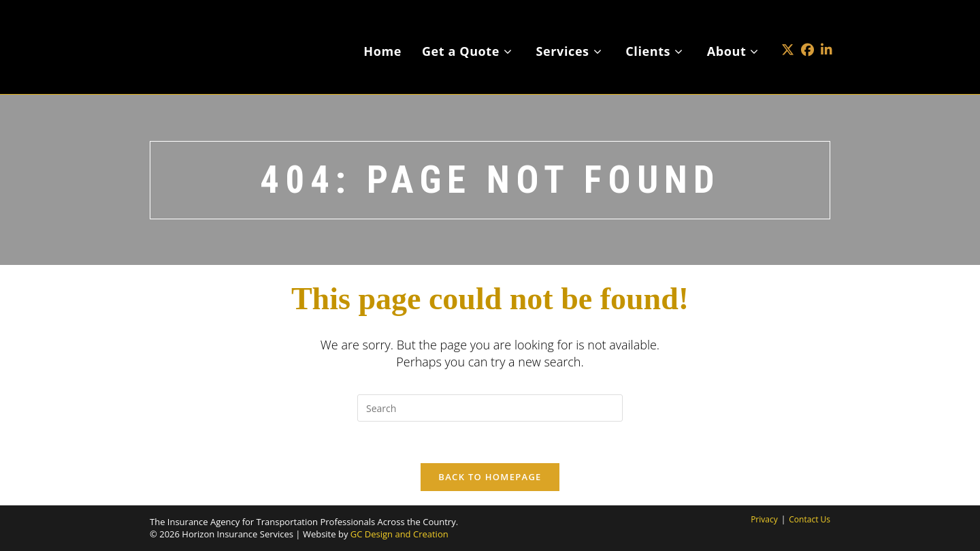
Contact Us (810, 519)
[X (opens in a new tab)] (788, 30)
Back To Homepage (490, 477)
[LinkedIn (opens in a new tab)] (827, 30)
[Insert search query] (490, 408)
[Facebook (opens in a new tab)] (807, 30)
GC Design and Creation (399, 534)
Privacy (764, 519)
